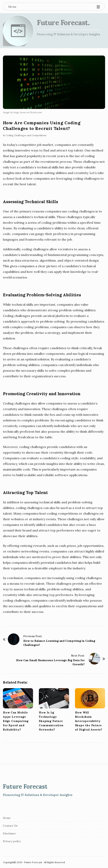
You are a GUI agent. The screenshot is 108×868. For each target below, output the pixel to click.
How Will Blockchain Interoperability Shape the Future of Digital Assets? (89, 721)
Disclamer (9, 833)
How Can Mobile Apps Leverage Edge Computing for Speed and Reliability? (16, 721)
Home (7, 818)
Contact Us (10, 826)
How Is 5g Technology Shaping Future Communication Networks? (51, 721)
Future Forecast (62, 23)
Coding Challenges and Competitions (26, 135)
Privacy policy (12, 841)
